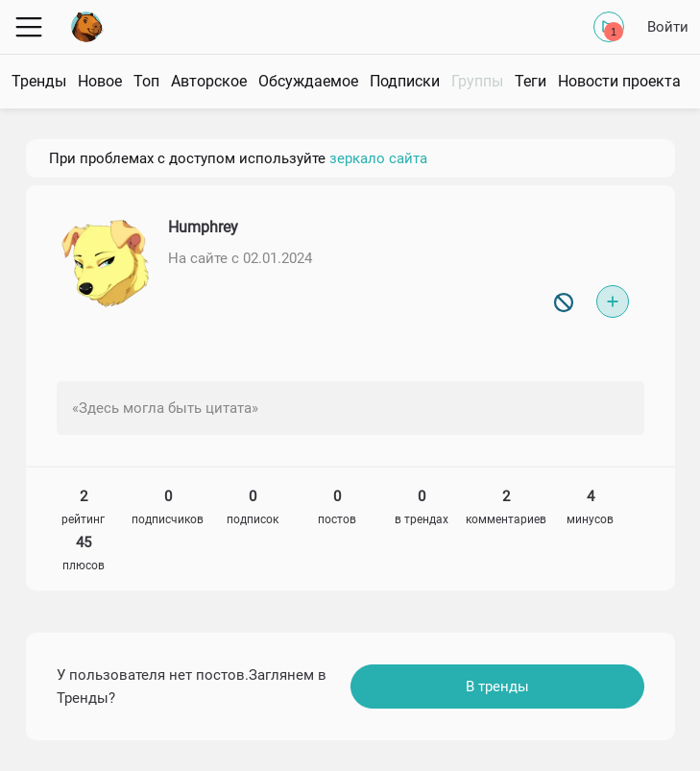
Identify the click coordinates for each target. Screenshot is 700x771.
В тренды (497, 687)
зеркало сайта (378, 158)
